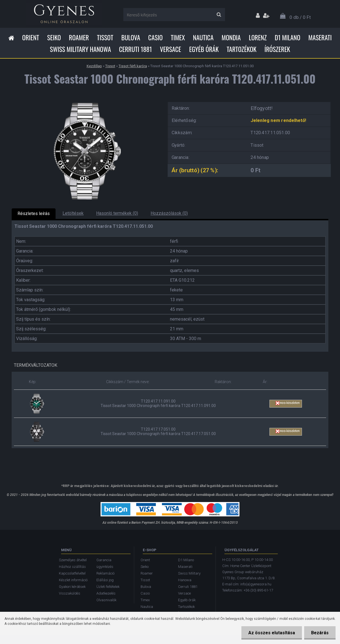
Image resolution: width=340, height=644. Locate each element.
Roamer (79, 38)
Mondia (231, 38)
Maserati (320, 38)
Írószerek (277, 49)
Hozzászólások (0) (169, 213)
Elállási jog (105, 580)
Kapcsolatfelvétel (72, 573)
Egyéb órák (204, 49)
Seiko (54, 38)
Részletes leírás (34, 214)
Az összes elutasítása (272, 633)
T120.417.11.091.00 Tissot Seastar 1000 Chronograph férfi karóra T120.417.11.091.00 (158, 403)
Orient (31, 38)
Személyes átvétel (73, 560)
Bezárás (320, 633)
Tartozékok (242, 49)
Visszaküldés (70, 593)
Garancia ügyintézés (105, 563)
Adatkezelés (106, 593)
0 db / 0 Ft (300, 17)
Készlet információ (73, 580)
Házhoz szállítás (72, 567)
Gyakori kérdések (72, 587)
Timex (178, 38)
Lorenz (258, 38)
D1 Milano (287, 38)
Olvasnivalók (106, 600)
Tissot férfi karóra (133, 66)
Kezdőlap (94, 66)
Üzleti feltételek (108, 587)
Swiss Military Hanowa (81, 49)
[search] (219, 15)
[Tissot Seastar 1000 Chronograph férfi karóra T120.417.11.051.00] (85, 100)
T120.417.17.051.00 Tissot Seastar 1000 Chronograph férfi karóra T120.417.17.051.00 (158, 431)
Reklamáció (105, 573)
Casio (156, 38)
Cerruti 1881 (135, 49)
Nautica (203, 38)
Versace (171, 49)
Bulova (131, 38)
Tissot (105, 38)
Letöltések (73, 213)
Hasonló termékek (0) (117, 213)
